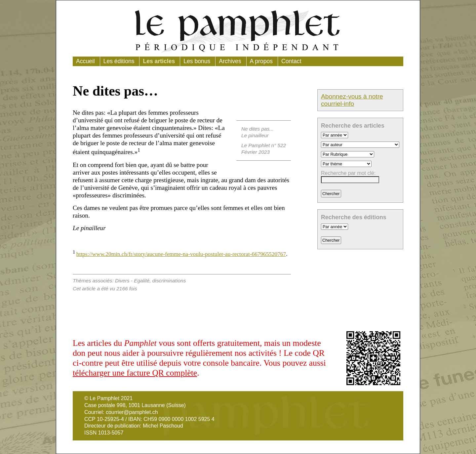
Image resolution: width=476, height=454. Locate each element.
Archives (230, 61)
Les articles (159, 61)
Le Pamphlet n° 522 (264, 145)
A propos (261, 61)
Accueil (85, 61)
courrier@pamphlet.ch (132, 412)
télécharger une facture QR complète (135, 373)
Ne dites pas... (258, 129)
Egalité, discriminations (160, 281)
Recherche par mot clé (348, 173)
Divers (122, 281)
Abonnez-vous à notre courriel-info (352, 100)
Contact (291, 61)
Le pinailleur (255, 135)
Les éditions (119, 61)
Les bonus (197, 61)
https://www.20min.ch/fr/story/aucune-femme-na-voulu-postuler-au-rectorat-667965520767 (181, 254)
